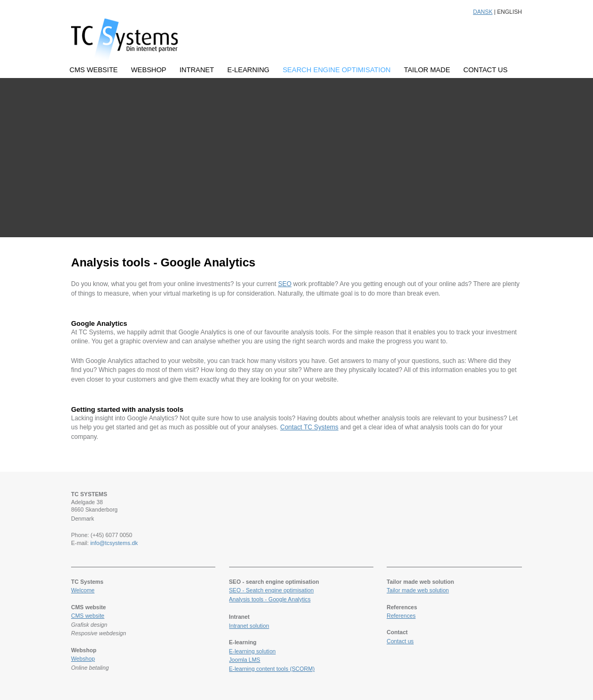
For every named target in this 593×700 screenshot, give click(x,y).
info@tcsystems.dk (114, 543)
